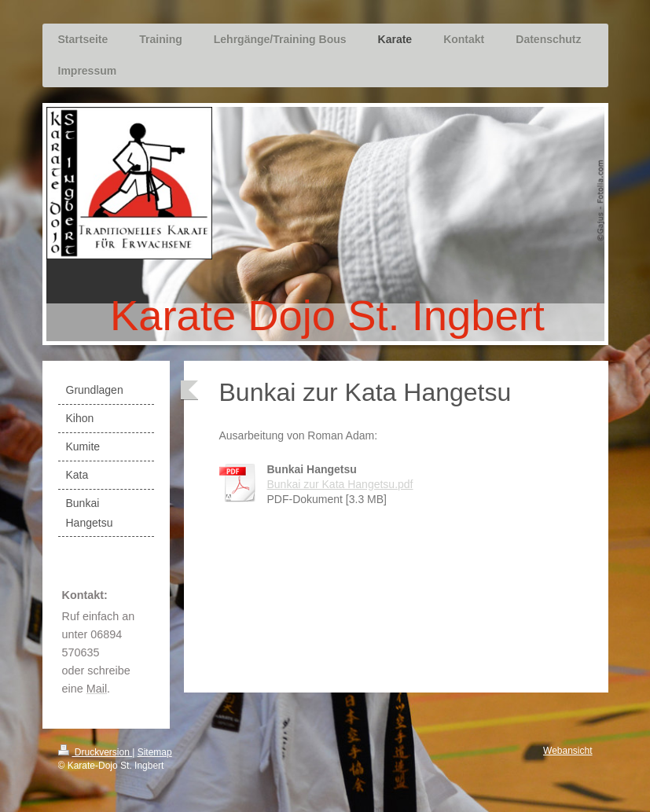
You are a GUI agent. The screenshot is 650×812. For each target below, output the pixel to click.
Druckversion (95, 752)
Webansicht (567, 751)
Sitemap (155, 752)
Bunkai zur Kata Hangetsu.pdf (340, 484)
